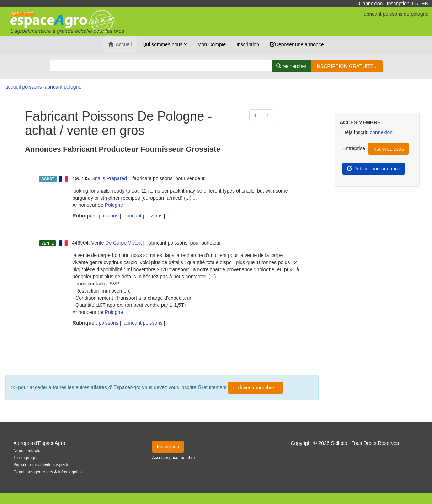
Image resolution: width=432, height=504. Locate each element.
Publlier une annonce (374, 169)
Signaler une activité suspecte (42, 465)
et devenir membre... (255, 388)
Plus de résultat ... (162, 353)
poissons (108, 216)
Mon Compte (212, 44)
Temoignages (26, 458)
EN (425, 4)
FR (415, 4)
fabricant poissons (142, 216)
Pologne (114, 205)
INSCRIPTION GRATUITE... (347, 66)
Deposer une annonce (297, 44)
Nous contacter (28, 451)
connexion (381, 132)
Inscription (398, 4)
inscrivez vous (388, 149)
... (195, 198)
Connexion (371, 4)
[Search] (161, 65)
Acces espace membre (174, 458)
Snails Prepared (110, 178)
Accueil (120, 44)
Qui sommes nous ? (164, 44)
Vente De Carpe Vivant (117, 243)
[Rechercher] (291, 66)
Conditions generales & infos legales (48, 472)
